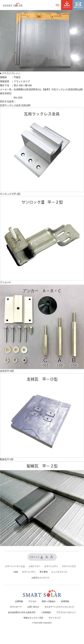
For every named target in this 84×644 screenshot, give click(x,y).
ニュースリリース (59, 572)
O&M (16, 572)
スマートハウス (69, 566)
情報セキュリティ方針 (33, 618)
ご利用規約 (46, 612)
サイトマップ (55, 618)
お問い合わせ (33, 607)
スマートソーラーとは (15, 566)
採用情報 (65, 601)
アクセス (32, 601)
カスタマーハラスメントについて (59, 607)
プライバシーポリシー (66, 612)
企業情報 (19, 601)
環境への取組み (49, 601)
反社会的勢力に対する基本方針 (22, 612)
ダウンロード (16, 607)
